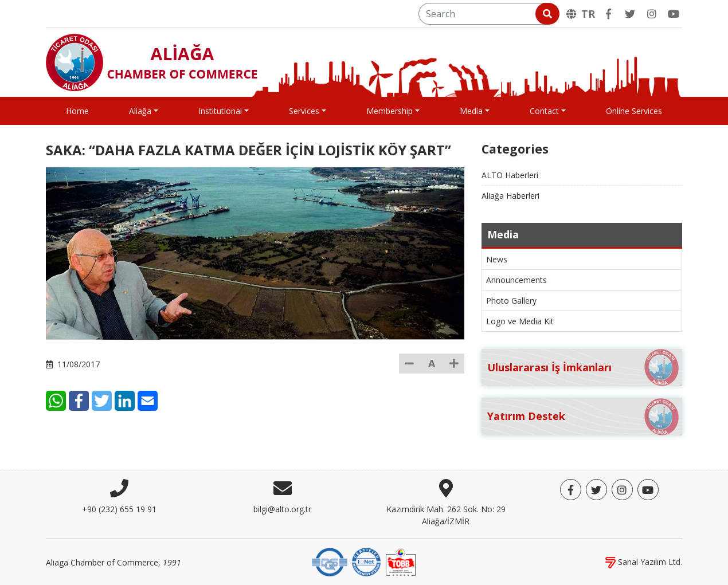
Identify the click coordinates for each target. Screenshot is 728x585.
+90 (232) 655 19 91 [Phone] (119, 509)
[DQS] (330, 561)
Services (304, 111)
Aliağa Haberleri (510, 196)
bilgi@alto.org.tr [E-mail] (282, 509)
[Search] (488, 14)
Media (471, 111)
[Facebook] (608, 14)
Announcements (516, 280)
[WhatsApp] (119, 375)
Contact (544, 111)
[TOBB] (401, 561)
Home (77, 111)
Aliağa (140, 111)
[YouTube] (674, 14)
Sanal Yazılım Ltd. (644, 562)
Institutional (220, 111)
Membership (390, 111)
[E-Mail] (211, 375)
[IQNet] (366, 561)
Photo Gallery (511, 301)
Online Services (634, 111)
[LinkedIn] (188, 375)
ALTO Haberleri (510, 175)
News (497, 259)
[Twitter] (630, 14)
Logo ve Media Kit (520, 321)
